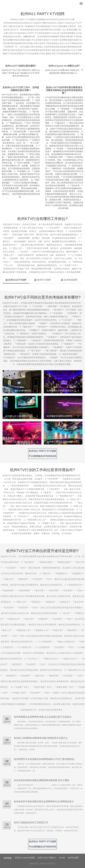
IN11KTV (52, 864)
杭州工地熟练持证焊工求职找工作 (31, 822)
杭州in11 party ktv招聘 (25, 858)
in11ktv (62, 858)
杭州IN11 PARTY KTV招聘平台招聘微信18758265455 (42, 454)
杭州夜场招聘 (69, 280)
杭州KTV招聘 (42, 280)
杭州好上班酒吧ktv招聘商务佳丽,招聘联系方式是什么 (41, 738)
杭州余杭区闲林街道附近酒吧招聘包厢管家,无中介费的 (42, 780)
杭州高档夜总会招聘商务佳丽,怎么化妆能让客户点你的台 (43, 717)
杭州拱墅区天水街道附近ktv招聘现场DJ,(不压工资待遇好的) (44, 759)
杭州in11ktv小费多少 (47, 858)
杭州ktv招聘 (73, 858)
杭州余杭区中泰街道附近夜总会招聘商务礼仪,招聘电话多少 (44, 801)
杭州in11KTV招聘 (16, 280)
